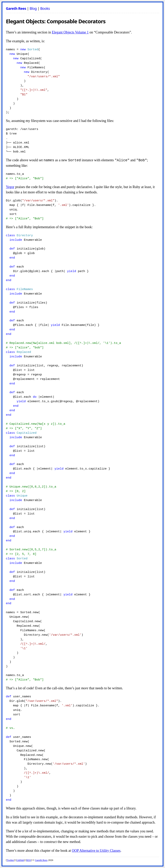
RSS (29, 860)
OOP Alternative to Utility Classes (96, 851)
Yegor (10, 187)
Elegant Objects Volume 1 (70, 32)
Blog (33, 8)
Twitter (10, 860)
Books (45, 8)
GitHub (20, 860)
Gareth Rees (16, 8)
